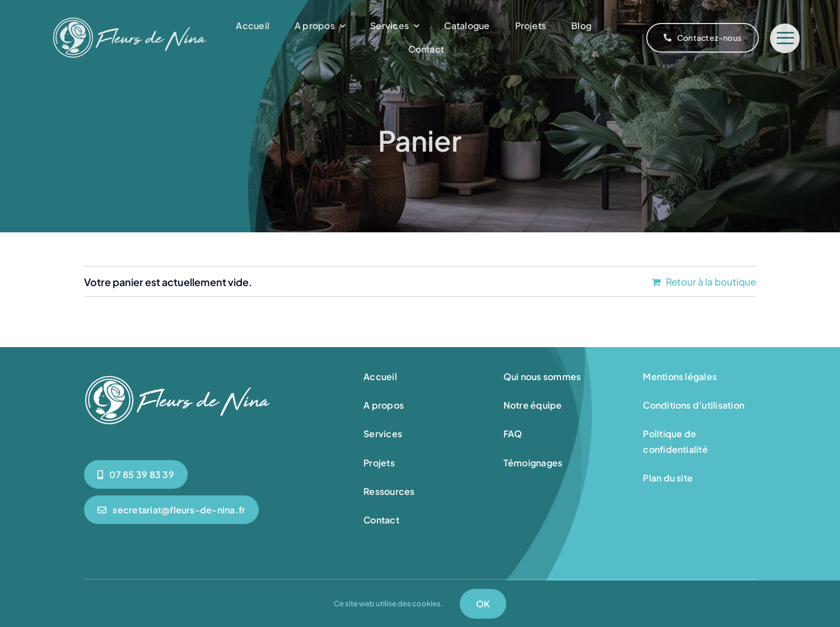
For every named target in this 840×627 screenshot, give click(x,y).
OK (483, 604)
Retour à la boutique (711, 282)
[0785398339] (136, 474)
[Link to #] (785, 38)
